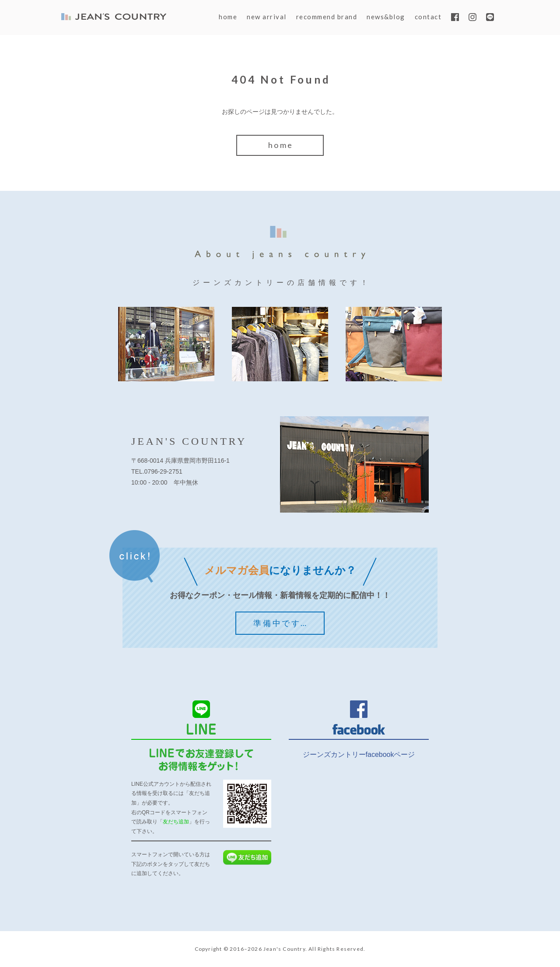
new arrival (267, 17)
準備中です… (281, 623)
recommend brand (327, 17)
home (228, 17)
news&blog (386, 17)
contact (428, 17)
